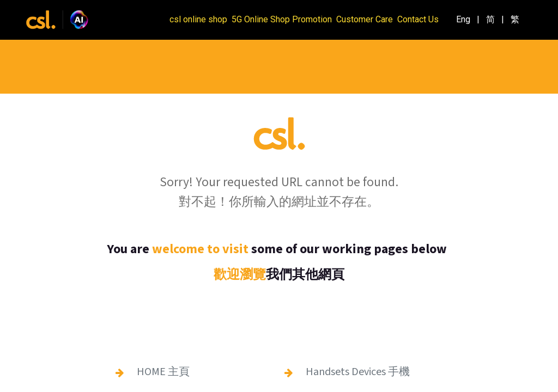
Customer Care (365, 19)
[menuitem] (463, 20)
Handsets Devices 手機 (358, 372)
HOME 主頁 (163, 372)
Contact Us (418, 19)
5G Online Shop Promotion (282, 19)
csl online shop (198, 19)
